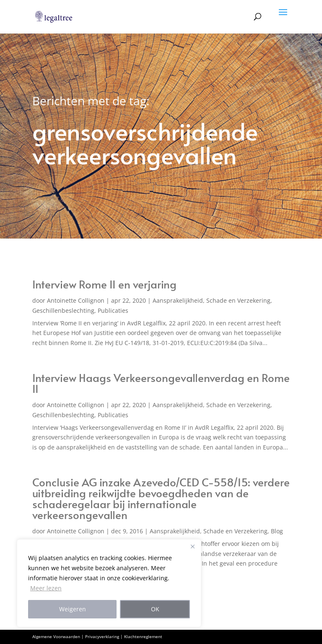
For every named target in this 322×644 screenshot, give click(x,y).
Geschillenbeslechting (63, 310)
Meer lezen (46, 588)
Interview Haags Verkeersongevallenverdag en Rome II (161, 383)
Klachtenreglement (143, 636)
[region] (109, 583)
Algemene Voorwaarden (56, 636)
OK (155, 609)
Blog (277, 531)
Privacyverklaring (102, 636)
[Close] (192, 546)
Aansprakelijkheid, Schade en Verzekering (212, 300)
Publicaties (113, 310)
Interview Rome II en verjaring (104, 284)
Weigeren (73, 609)
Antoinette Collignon (76, 300)
